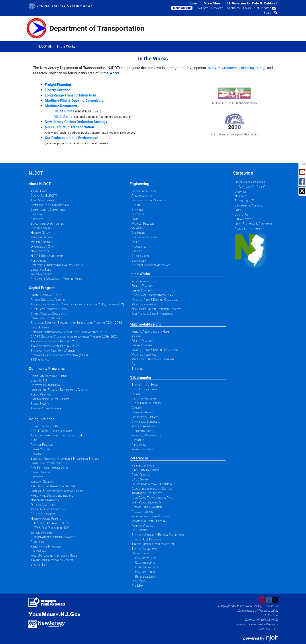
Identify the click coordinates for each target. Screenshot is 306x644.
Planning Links (145, 572)
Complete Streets (142, 412)
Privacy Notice (244, 219)
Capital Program (42, 288)
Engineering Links (147, 567)
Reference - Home (143, 465)
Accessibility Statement (249, 228)
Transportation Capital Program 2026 (55, 346)
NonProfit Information (45, 500)
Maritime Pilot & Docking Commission (155, 300)
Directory (37, 219)
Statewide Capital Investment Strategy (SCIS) (59, 355)
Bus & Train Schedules (146, 403)
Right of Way (39, 551)
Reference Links (145, 577)
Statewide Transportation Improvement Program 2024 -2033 (69, 332)
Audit (34, 440)
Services (217, 8)
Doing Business (42, 419)
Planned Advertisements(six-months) (54, 537)
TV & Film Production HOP (52, 528)
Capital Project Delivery (46, 318)
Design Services (40, 472)
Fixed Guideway (40, 327)
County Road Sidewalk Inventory (152, 484)
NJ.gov (203, 8)
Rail (134, 364)
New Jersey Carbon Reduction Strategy (156, 309)
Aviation (136, 336)
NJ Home (240, 196)
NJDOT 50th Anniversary (47, 256)
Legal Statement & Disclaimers (254, 224)
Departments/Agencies (249, 205)
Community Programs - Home (49, 376)
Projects (137, 251)
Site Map (137, 586)
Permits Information (43, 514)
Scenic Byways (40, 404)
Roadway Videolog (143, 526)
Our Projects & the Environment (152, 314)
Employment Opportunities (47, 224)
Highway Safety (41, 233)
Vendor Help (39, 565)
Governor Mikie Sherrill (251, 182)
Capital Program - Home (46, 295)
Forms (135, 219)
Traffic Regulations (144, 549)
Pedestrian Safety (143, 431)
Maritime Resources (144, 304)
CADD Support (141, 479)
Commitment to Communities (48, 210)
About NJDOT (40, 184)
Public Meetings (41, 394)
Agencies (233, 8)
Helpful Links (140, 553)
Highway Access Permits (46, 519)
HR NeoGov (139, 581)
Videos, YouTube (41, 270)
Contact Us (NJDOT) (44, 196)
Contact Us (241, 214)
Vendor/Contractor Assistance (151, 265)
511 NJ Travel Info (144, 389)
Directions (37, 214)
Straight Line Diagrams (146, 539)
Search (270, 13)
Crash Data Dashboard (145, 470)
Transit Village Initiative (46, 408)
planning (247, 68)
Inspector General (42, 237)
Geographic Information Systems (152, 489)
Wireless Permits (41, 532)
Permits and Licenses (144, 237)
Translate (182, 8)
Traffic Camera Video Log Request (52, 560)
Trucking (137, 368)
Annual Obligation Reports (48, 300)
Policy (135, 242)
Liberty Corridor (142, 290)
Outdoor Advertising (43, 505)
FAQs (247, 8)
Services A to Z (244, 201)
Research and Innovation (46, 546)
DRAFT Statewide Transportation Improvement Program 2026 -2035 (74, 337)
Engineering (139, 184)
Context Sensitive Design (46, 385)
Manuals (137, 228)
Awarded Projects (42, 445)
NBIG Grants (63, 117)
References (139, 458)
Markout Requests (143, 224)
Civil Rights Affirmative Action (50, 468)
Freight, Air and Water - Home (150, 332)
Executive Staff (40, 228)
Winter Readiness (41, 274)
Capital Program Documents (48, 314)
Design (136, 205)
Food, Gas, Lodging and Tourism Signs (54, 555)
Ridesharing (139, 445)
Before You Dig (40, 449)
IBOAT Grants (64, 111)
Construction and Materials (149, 200)
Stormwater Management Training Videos (57, 279)
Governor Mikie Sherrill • (207, 3)
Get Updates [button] (265, 8)
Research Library (142, 512)
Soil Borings (139, 530)
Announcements (142, 196)
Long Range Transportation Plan (152, 295)
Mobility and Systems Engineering (52, 496)
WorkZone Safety (143, 449)
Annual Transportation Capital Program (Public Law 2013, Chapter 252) (77, 304)
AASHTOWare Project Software (52, 431)
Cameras (137, 408)
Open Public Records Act (147, 502)
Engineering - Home (144, 191)
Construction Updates (145, 417)
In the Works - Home (144, 281)
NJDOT (45, 46)
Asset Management (42, 200)
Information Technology (147, 493)
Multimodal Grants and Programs (153, 359)
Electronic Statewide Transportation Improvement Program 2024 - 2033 (76, 323)
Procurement (39, 542)
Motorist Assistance (144, 426)
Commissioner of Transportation (51, 205)
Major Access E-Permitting (48, 509)
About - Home (39, 191)
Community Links (146, 558)
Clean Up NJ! (39, 380)
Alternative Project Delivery (49, 309)
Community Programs (47, 369)
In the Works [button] (66, 46)
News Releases (40, 251)
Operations (138, 233)
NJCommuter (141, 377)
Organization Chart (43, 247)
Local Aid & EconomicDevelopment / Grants (58, 491)
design (261, 68)
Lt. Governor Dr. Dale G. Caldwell (252, 3)
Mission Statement (42, 242)
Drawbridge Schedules (146, 422)
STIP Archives (40, 360)
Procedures (139, 247)
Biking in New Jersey (145, 398)
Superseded (139, 260)
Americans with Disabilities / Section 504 (56, 435)
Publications (38, 260)
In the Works (140, 274)
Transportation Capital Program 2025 (55, 341)
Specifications (140, 256)
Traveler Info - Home (145, 385)
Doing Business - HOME (45, 426)
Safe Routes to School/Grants (50, 399)
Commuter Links (145, 563)
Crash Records (141, 475)
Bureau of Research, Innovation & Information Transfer (66, 459)
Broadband (37, 454)
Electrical (138, 214)
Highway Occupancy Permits (52, 523)
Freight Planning (143, 286)
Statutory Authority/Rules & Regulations (57, 265)
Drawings (137, 210)
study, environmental (224, 68)
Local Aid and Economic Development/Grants (59, 390)
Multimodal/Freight (145, 324)
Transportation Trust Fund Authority (54, 351)
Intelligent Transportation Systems (53, 486)
